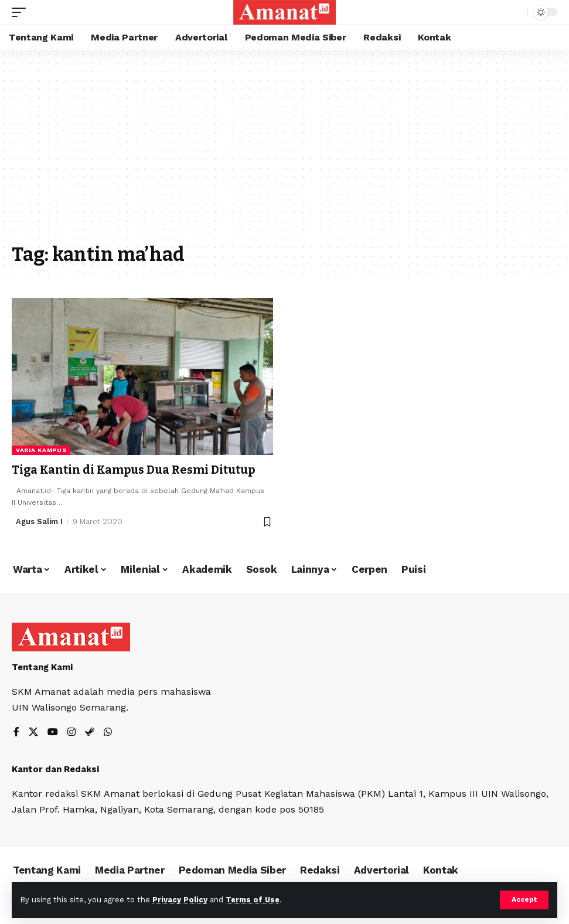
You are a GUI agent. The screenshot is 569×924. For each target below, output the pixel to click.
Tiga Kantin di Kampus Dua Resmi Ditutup (134, 470)
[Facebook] (16, 732)
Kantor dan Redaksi (55, 769)
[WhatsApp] (108, 732)
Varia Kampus (41, 450)
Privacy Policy (180, 900)
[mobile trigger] (22, 12)
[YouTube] (53, 732)
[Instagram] (71, 732)
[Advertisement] (284, 152)
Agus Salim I (40, 521)
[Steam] (90, 732)
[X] (33, 732)
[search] (516, 12)
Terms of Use (253, 900)
